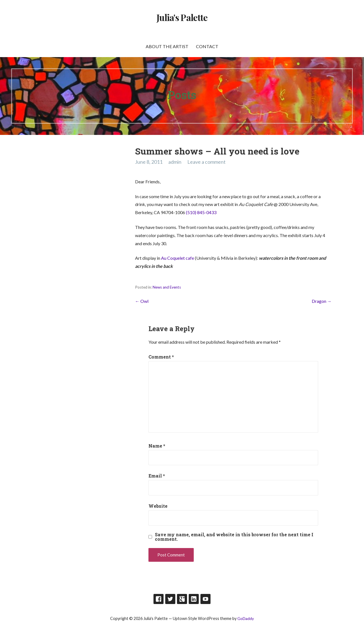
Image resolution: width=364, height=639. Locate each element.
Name (157, 446)
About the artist (167, 46)
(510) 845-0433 (201, 212)
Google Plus (182, 599)
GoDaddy (246, 618)
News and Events (167, 287)
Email (157, 476)
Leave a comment (206, 162)
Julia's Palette (182, 17)
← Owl (142, 301)
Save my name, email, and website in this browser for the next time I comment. (234, 537)
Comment (161, 357)
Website (158, 506)
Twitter (170, 599)
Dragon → (322, 301)
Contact (207, 46)
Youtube (205, 599)
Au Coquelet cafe (178, 258)
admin (175, 162)
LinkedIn (194, 599)
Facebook (159, 599)
